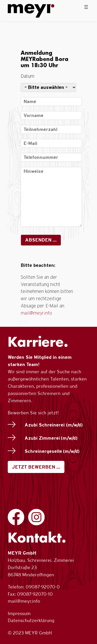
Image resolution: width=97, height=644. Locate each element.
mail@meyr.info (36, 313)
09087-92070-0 (43, 587)
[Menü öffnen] (86, 7)
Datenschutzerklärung (31, 620)
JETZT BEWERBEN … (36, 467)
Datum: (28, 76)
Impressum (19, 613)
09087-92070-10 (35, 594)
